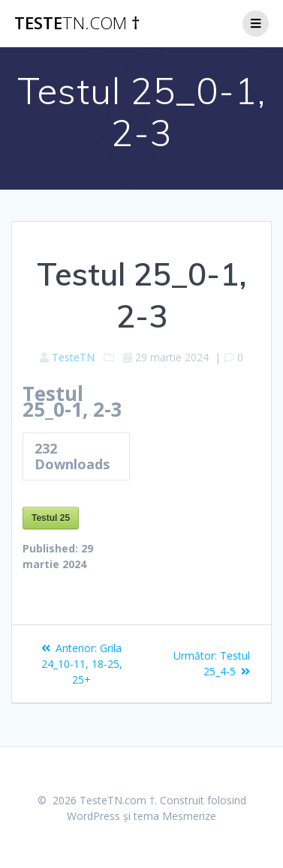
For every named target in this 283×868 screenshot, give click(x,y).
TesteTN (73, 357)
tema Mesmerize (175, 816)
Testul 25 (51, 518)
